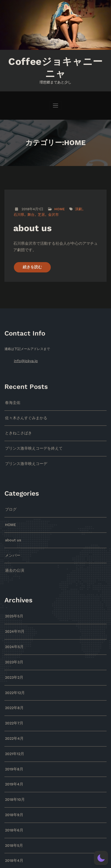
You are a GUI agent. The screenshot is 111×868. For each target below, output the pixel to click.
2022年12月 (14, 676)
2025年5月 (13, 603)
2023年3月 (13, 647)
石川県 (88, 207)
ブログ (10, 499)
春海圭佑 (12, 396)
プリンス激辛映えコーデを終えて (29, 439)
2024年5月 (13, 632)
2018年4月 (13, 837)
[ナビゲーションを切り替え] (56, 103)
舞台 (17, 212)
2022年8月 (13, 691)
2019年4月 (13, 764)
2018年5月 (13, 822)
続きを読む (31, 261)
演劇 (77, 207)
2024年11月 (14, 617)
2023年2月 (13, 661)
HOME (58, 207)
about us (31, 225)
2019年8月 (13, 749)
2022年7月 (13, 705)
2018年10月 (14, 779)
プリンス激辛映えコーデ (23, 454)
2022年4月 (13, 720)
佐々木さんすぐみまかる (23, 410)
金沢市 (38, 212)
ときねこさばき (16, 425)
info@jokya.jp (25, 354)
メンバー (12, 543)
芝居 (27, 212)
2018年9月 (13, 793)
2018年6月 (13, 808)
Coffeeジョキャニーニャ (56, 66)
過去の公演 (13, 558)
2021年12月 (14, 735)
